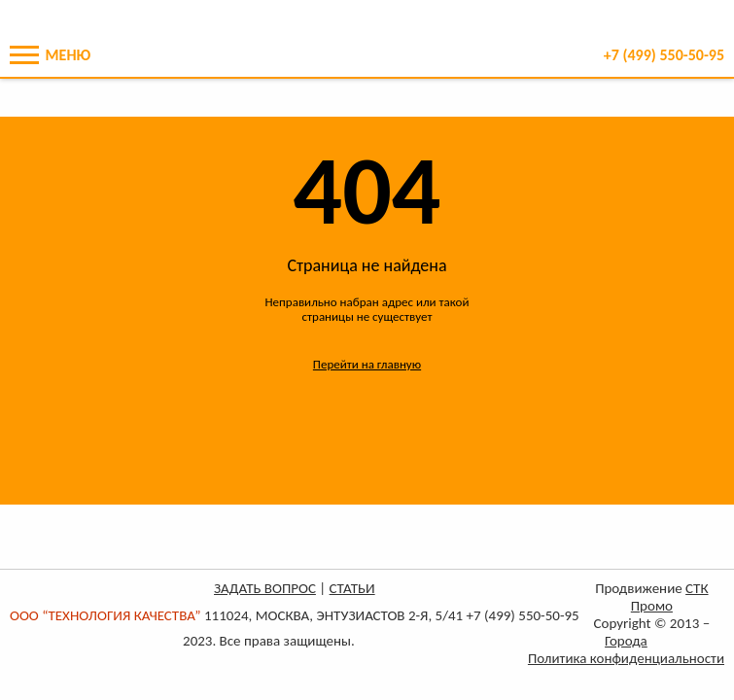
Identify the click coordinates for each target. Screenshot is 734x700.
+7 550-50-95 (664, 55)
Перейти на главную (367, 364)
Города (626, 641)
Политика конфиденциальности (626, 658)
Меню (50, 55)
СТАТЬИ (352, 588)
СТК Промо (670, 597)
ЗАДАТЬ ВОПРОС (265, 588)
